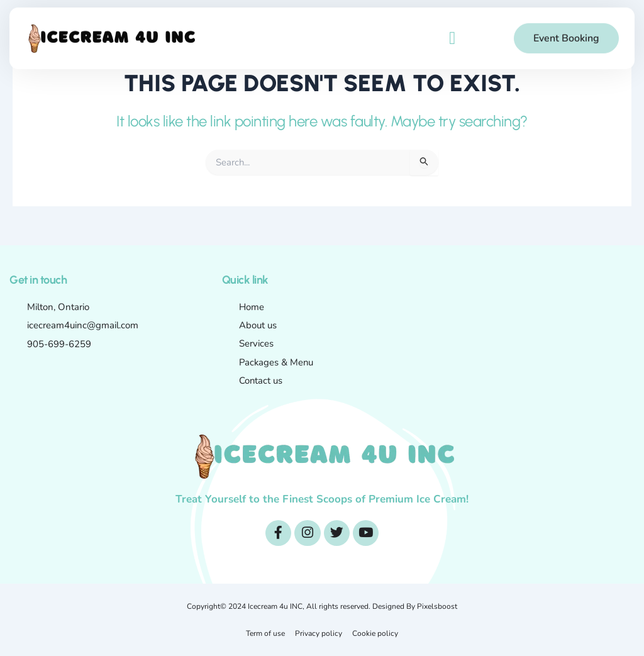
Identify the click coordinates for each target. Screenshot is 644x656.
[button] (452, 33)
